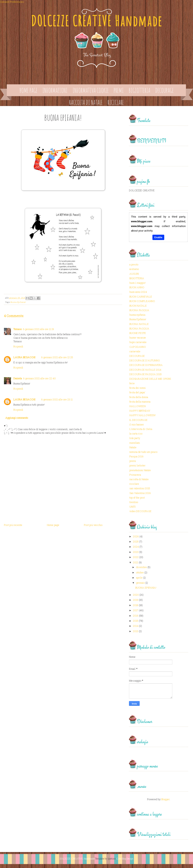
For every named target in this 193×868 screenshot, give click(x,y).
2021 (136, 562)
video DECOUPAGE (140, 511)
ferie (132, 383)
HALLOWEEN (138, 406)
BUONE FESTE (138, 333)
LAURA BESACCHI (24, 357)
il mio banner (137, 424)
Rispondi (18, 346)
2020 (136, 595)
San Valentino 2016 (140, 493)
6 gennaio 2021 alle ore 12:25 (57, 357)
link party (135, 438)
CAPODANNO (138, 347)
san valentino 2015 (140, 488)
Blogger (165, 799)
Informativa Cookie (91, 90)
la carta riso (136, 434)
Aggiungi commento (17, 418)
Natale (133, 447)
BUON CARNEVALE (141, 297)
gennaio (140, 583)
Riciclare (116, 102)
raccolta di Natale (139, 479)
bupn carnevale (138, 342)
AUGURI (134, 274)
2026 (136, 536)
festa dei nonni (138, 388)
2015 (136, 621)
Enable (158, 237)
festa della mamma (140, 402)
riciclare (134, 484)
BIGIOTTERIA (137, 278)
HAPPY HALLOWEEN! (142, 415)
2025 (136, 541)
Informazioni (55, 90)
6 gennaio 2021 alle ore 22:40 (39, 378)
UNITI (132, 507)
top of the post (137, 498)
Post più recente (13, 525)
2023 (136, 552)
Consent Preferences (12, 2)
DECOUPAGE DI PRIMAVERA (146, 365)
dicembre (142, 567)
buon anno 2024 (138, 292)
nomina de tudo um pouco (143, 452)
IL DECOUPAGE (138, 420)
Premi (119, 90)
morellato (135, 443)
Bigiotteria (139, 90)
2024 (136, 547)
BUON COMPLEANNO (142, 301)
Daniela (18, 378)
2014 (136, 626)
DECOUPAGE (137, 356)
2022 (136, 557)
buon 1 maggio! (137, 283)
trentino (134, 502)
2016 (136, 616)
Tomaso (18, 329)
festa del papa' (137, 392)
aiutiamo (134, 269)
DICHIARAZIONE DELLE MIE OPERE (150, 379)
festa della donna (139, 397)
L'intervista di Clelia (141, 429)
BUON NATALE (138, 306)
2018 (136, 605)
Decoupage (164, 90)
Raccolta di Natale (86, 102)
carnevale (135, 351)
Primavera (135, 475)
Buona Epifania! (18, 302)
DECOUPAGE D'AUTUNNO (145, 360)
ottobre (140, 572)
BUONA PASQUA (139, 310)
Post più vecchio (93, 525)
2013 (136, 631)
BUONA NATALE (139, 324)
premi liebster (137, 465)
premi (133, 461)
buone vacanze (138, 338)
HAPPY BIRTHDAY (140, 411)
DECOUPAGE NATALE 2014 (145, 370)
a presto (134, 264)
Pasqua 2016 (136, 456)
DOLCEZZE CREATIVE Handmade (96, 21)
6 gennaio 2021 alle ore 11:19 (38, 329)
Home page (28, 90)
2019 (136, 600)
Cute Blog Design (125, 859)
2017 (136, 610)
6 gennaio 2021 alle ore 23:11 (57, 399)
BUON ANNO (137, 287)
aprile (139, 578)
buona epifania (137, 315)
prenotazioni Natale (140, 470)
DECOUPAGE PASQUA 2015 (146, 374)
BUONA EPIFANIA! (146, 588)
